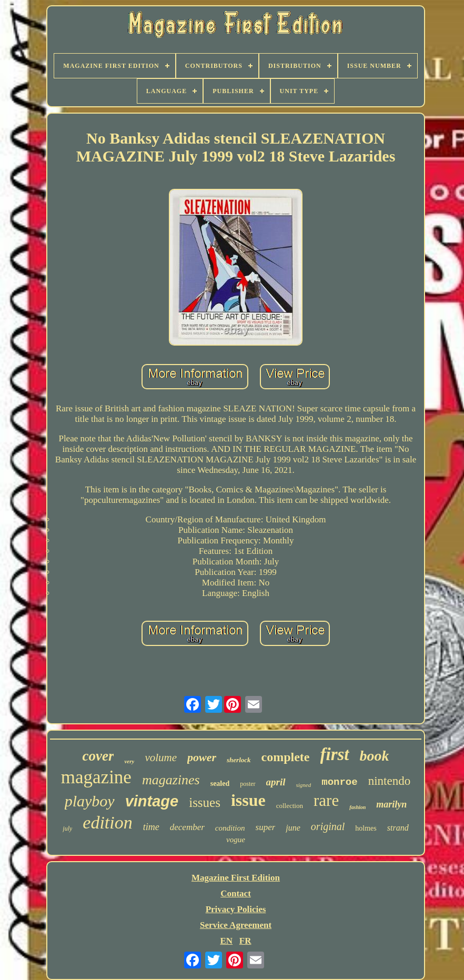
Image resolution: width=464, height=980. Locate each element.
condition (230, 828)
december (187, 827)
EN (226, 941)
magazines (171, 780)
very (129, 761)
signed (304, 785)
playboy (90, 801)
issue (248, 800)
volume (161, 757)
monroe (339, 782)
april (276, 782)
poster (248, 784)
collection (290, 806)
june (293, 828)
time (151, 827)
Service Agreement (236, 925)
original (328, 826)
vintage (152, 801)
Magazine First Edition (236, 878)
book (375, 756)
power (202, 757)
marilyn (391, 804)
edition (107, 822)
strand (398, 828)
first (335, 754)
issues (205, 802)
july (67, 829)
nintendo (390, 781)
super (266, 827)
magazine (96, 777)
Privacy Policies (236, 909)
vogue (236, 840)
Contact (236, 893)
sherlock (239, 760)
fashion (357, 807)
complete (286, 757)
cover (98, 756)
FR (245, 941)
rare (326, 800)
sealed (220, 784)
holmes (366, 828)
